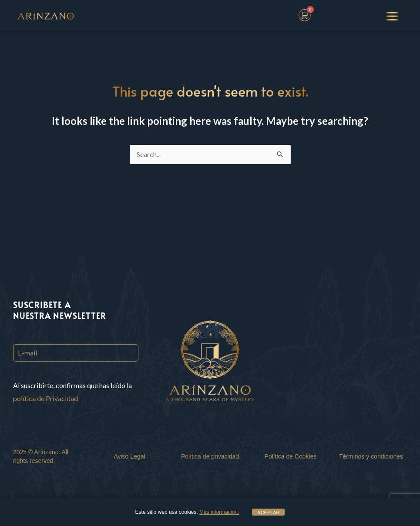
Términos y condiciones (371, 456)
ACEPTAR (268, 513)
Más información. (219, 512)
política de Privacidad (45, 398)
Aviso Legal (129, 456)
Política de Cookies (291, 456)
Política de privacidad (210, 456)
